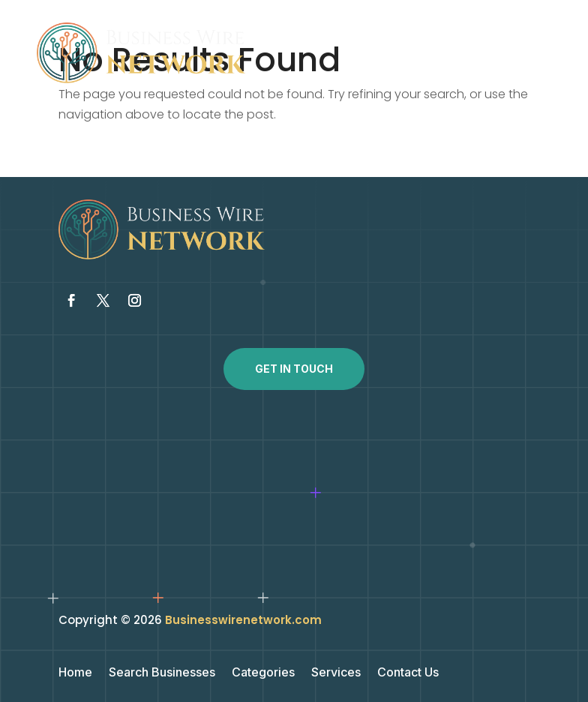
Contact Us (408, 673)
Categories (263, 673)
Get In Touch (294, 369)
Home (75, 673)
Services (336, 673)
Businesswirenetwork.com (243, 620)
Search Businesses (162, 673)
